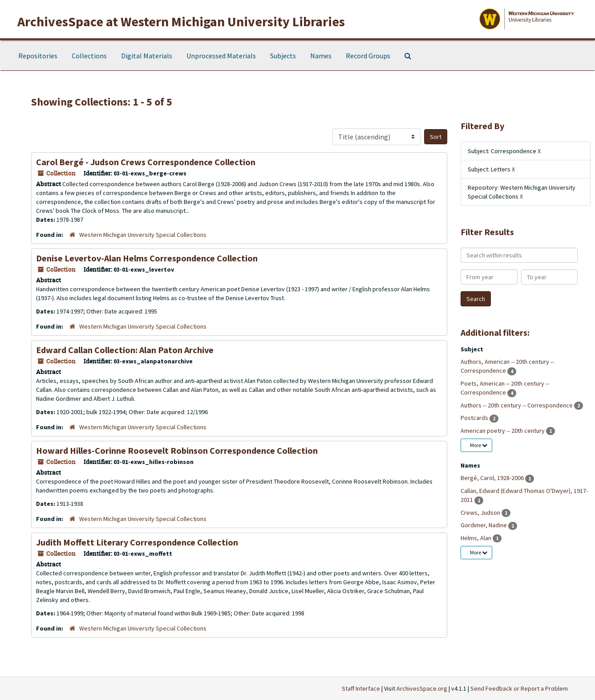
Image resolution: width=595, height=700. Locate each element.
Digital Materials (147, 56)
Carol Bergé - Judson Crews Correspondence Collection (146, 162)
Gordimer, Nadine (484, 525)
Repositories (38, 56)
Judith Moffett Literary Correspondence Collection (137, 542)
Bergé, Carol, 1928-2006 (493, 478)
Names (321, 56)
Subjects (283, 56)
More (479, 445)
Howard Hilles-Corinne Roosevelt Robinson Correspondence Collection (177, 450)
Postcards (475, 418)
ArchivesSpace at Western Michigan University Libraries (181, 21)
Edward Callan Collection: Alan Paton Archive (125, 350)
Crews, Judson (481, 513)
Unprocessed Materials (221, 56)
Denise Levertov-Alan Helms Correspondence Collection (147, 258)
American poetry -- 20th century (503, 431)
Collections (89, 56)
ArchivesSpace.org (422, 688)
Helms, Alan (477, 538)
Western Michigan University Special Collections (143, 235)
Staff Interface (361, 688)
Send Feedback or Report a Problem (519, 688)
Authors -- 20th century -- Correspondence (517, 405)
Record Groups (368, 56)
